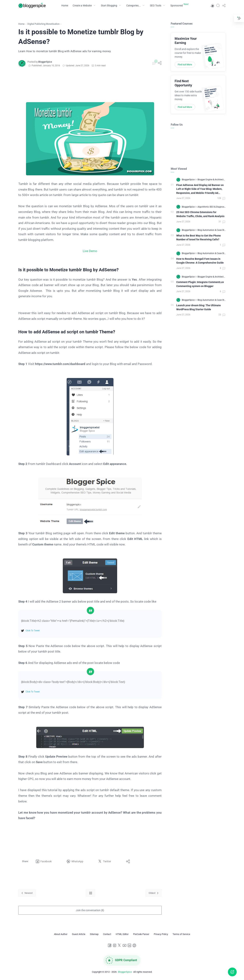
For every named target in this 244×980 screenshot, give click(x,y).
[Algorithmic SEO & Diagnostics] (213, 207)
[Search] (218, 5)
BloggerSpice (125, 972)
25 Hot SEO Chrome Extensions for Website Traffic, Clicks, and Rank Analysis (200, 214)
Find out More (185, 65)
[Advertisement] (90, 85)
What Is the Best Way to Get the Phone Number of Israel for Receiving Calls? (199, 238)
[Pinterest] (134, 945)
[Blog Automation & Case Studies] (214, 230)
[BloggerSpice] (45, 62)
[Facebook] (110, 945)
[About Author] (61, 934)
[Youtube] (124, 945)
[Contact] (107, 934)
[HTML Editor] (122, 934)
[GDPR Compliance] (122, 960)
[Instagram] (115, 945)
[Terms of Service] (181, 934)
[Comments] (153, 64)
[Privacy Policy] (161, 934)
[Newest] (27, 893)
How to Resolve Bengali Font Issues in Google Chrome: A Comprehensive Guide (200, 261)
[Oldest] (154, 893)
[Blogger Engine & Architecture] (212, 180)
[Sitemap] (94, 934)
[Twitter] (120, 945)
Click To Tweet (33, 631)
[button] (212, 5)
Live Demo (90, 251)
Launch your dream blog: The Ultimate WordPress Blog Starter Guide (199, 307)
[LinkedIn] (129, 945)
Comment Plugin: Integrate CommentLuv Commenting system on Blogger (200, 284)
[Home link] (91, 893)
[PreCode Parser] (141, 934)
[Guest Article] (79, 934)
